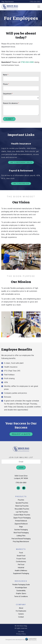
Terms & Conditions (21, 596)
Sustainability (21, 591)
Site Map (21, 632)
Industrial (21, 568)
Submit (9, 119)
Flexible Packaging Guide (21, 585)
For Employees (21, 611)
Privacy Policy (21, 634)
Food (21, 553)
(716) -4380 (27, 62)
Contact (21, 617)
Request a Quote (21, 434)
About (21, 608)
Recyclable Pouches (22, 509)
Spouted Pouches (22, 503)
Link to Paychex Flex (21, 183)
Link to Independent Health (21, 162)
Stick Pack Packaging (21, 533)
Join (21, 468)
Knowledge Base (21, 588)
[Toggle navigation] (39, 7)
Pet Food (21, 565)
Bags (21, 527)
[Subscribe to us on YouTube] (24, 488)
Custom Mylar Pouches (22, 515)
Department (8, 94)
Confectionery (21, 562)
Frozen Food (21, 559)
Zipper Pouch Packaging (22, 518)
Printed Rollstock (21, 521)
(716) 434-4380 (35, 2)
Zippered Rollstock (21, 524)
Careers (21, 614)
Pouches (21, 500)
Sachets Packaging (21, 530)
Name (6, 75)
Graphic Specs (21, 593)
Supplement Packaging (21, 573)
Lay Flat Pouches (22, 512)
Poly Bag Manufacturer (21, 542)
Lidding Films (21, 536)
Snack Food (21, 556)
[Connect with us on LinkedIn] (18, 488)
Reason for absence (11, 103)
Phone (6, 84)
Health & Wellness (21, 571)
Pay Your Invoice (8, 2)
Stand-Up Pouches (22, 506)
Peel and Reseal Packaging (21, 539)
